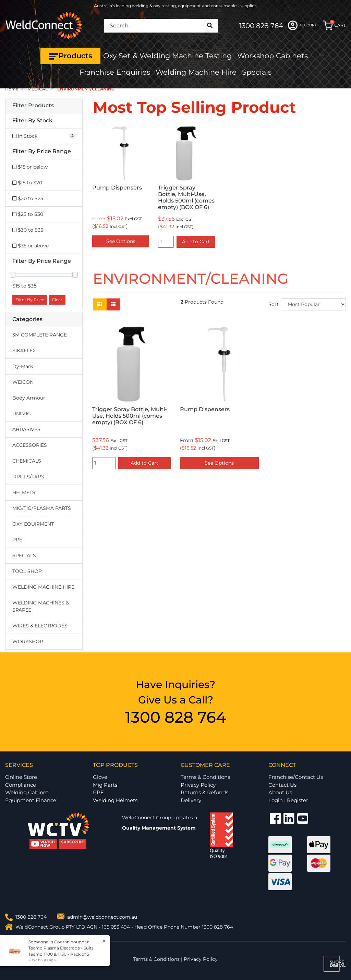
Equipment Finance (31, 800)
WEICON (23, 382)
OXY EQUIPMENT (33, 524)
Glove (100, 777)
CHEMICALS (27, 461)
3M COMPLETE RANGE (40, 335)
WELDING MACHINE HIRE (43, 587)
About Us (280, 792)
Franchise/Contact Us (296, 777)
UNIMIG (22, 414)
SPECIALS (24, 555)
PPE (17, 540)
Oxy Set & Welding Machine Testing (167, 56)
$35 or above (31, 246)
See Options (121, 241)
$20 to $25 (28, 198)
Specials (257, 72)
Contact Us (282, 785)
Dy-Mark (23, 366)
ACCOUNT (302, 25)
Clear (57, 300)
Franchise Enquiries (115, 72)
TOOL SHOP (27, 571)
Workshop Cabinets (273, 56)
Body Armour (29, 398)
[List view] (113, 304)
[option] (121, 188)
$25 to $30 (28, 214)
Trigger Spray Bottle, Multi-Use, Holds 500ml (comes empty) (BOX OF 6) (186, 197)
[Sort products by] (314, 304)
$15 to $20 (27, 183)
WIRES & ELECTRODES (40, 626)
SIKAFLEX (24, 351)
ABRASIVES (26, 429)
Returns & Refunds (204, 792)
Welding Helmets (115, 800)
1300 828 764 (261, 26)
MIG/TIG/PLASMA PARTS (42, 508)
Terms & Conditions (205, 777)
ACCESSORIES (30, 445)
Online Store (21, 777)
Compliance (21, 785)
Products (70, 56)
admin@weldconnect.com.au (102, 917)
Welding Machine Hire (196, 72)
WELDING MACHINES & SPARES (41, 606)
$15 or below (30, 167)
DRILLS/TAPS (28, 477)
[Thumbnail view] (100, 304)
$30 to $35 (28, 230)
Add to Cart (196, 242)
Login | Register (288, 800)
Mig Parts (105, 785)
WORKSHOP (28, 641)
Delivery (191, 800)
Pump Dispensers (117, 188)
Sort (274, 304)
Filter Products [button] (33, 106)
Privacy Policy (198, 785)
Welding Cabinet (27, 792)
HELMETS (24, 492)
